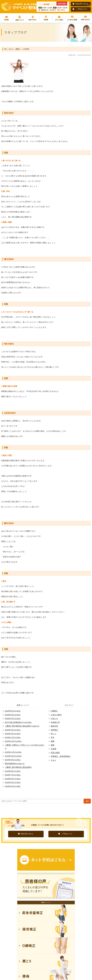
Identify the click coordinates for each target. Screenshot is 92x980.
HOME (7, 18)
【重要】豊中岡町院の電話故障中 (18, 767)
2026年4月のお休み (13, 718)
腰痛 (53, 741)
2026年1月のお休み (13, 737)
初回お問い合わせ (82, 4)
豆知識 (53, 749)
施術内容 (54, 726)
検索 (87, 801)
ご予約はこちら (67, 834)
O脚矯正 (54, 711)
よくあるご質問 (72, 18)
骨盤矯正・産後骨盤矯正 (61, 756)
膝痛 (53, 745)
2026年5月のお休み (13, 715)
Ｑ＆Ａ (53, 760)
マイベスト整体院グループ (20, 7)
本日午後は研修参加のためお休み (18, 722)
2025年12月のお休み (13, 741)
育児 (53, 737)
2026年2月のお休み (13, 734)
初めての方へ (33, 18)
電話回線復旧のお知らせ (15, 764)
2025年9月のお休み (13, 760)
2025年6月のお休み (13, 779)
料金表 (46, 18)
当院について (20, 18)
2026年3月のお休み (13, 730)
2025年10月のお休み (13, 756)
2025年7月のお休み (13, 775)
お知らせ (54, 718)
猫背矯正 (54, 730)
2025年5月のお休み (13, 782)
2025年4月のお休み (13, 786)
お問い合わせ (85, 18)
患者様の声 (55, 722)
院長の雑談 (55, 753)
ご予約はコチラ (82, 9)
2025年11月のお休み (13, 752)
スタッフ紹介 (59, 18)
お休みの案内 (56, 715)
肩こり (53, 734)
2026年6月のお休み (13, 711)
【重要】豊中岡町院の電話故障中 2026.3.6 (22, 726)
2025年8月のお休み (13, 771)
